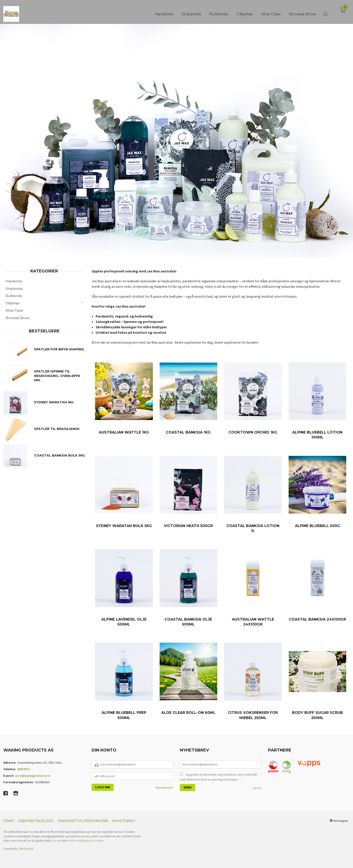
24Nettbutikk (26, 849)
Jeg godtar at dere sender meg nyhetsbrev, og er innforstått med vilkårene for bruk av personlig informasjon (218, 777)
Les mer (257, 788)
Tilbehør (13, 303)
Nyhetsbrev (124, 821)
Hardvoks (14, 281)
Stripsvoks (14, 289)
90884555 (23, 769)
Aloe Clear (15, 310)
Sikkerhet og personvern (83, 821)
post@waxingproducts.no (33, 776)
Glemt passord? (164, 787)
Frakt (9, 821)
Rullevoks (14, 296)
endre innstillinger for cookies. (86, 841)
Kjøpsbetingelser (36, 821)
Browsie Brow (18, 318)
